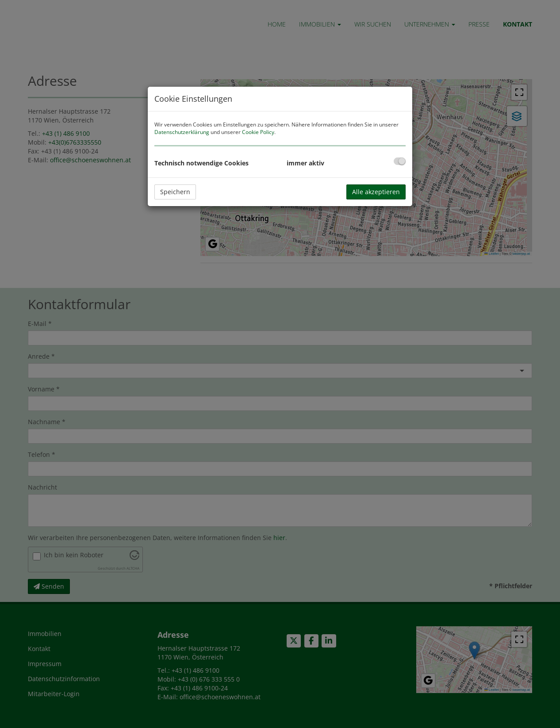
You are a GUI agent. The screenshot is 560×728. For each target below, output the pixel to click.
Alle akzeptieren (376, 192)
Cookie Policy (258, 132)
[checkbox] (400, 161)
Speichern (175, 192)
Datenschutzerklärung (182, 132)
